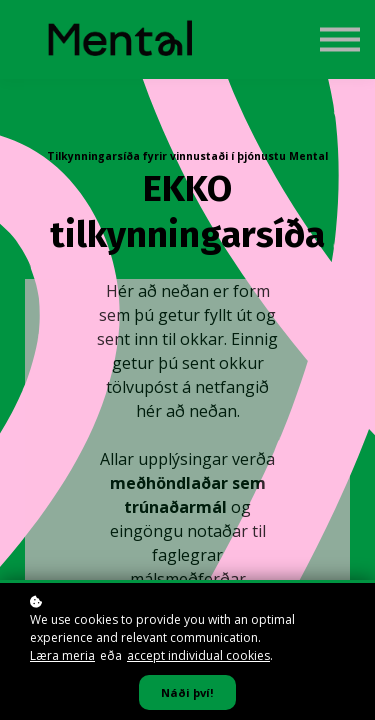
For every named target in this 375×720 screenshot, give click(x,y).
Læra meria (62, 655)
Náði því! (187, 692)
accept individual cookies (198, 655)
